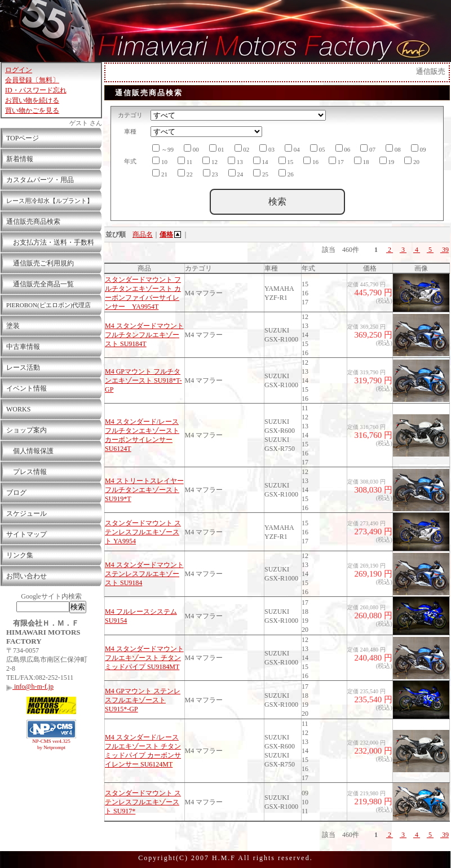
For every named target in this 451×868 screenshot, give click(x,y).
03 (267, 149)
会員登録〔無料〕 (32, 80)
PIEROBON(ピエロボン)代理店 (48, 305)
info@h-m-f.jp (30, 687)
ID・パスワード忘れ (36, 90)
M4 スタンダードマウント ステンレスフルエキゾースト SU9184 (144, 574)
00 (191, 149)
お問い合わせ (26, 576)
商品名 (143, 234)
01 (217, 149)
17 (336, 161)
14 (261, 161)
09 (419, 149)
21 (160, 173)
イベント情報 (26, 388)
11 (185, 161)
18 (362, 161)
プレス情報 (26, 472)
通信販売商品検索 (33, 222)
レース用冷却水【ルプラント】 (50, 201)
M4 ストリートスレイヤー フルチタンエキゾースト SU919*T (144, 490)
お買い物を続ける (32, 100)
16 (311, 161)
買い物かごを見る (32, 110)
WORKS (18, 409)
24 (236, 173)
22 (185, 173)
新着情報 (20, 159)
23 (211, 173)
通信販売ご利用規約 (40, 263)
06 (343, 149)
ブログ (16, 493)
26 (286, 173)
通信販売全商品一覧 (40, 284)
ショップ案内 (26, 430)
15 (286, 161)
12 (210, 161)
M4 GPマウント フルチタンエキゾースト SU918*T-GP (143, 380)
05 (318, 149)
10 (160, 161)
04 (292, 149)
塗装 (13, 326)
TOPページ (23, 138)
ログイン (19, 70)
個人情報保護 (30, 451)
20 (412, 161)
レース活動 (23, 367)
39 (445, 250)
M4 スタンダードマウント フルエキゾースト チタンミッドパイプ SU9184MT (144, 658)
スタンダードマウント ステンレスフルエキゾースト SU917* (143, 802)
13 (235, 161)
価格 (171, 234)
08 (393, 149)
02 (242, 149)
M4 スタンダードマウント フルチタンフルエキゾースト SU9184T (144, 335)
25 (261, 173)
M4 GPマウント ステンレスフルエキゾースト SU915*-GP (143, 700)
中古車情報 (23, 347)
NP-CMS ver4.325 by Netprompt (51, 744)
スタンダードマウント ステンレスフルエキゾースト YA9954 (143, 532)
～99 (163, 149)
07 (368, 149)
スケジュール (26, 513)
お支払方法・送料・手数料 (50, 242)
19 (387, 161)
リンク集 (20, 555)
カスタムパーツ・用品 (40, 180)
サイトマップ (26, 534)
